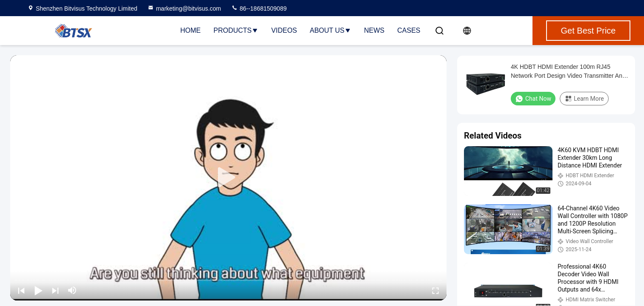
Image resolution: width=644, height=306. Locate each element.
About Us (331, 30)
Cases (409, 30)
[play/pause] (38, 290)
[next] (55, 290)
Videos (284, 30)
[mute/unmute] (72, 290)
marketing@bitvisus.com (184, 8)
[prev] (21, 290)
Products (236, 30)
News (374, 30)
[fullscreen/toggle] (435, 290)
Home (191, 30)
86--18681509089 (259, 8)
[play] (229, 178)
